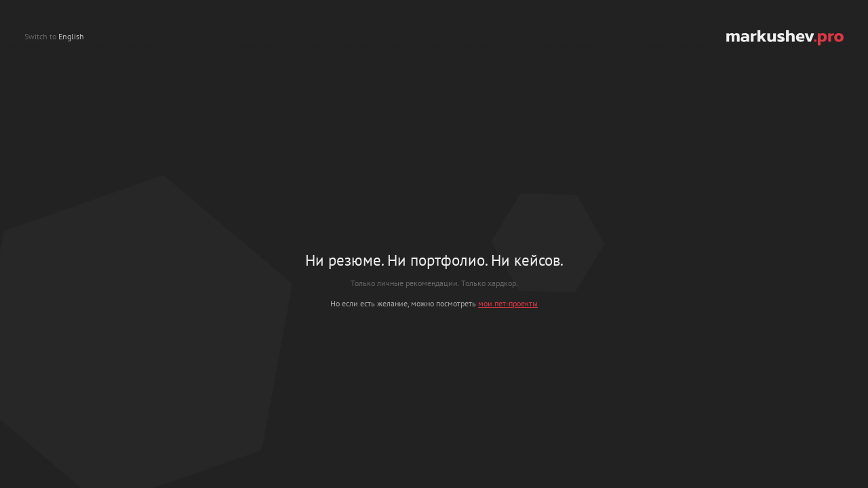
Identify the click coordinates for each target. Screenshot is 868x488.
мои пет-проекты (508, 303)
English (71, 36)
